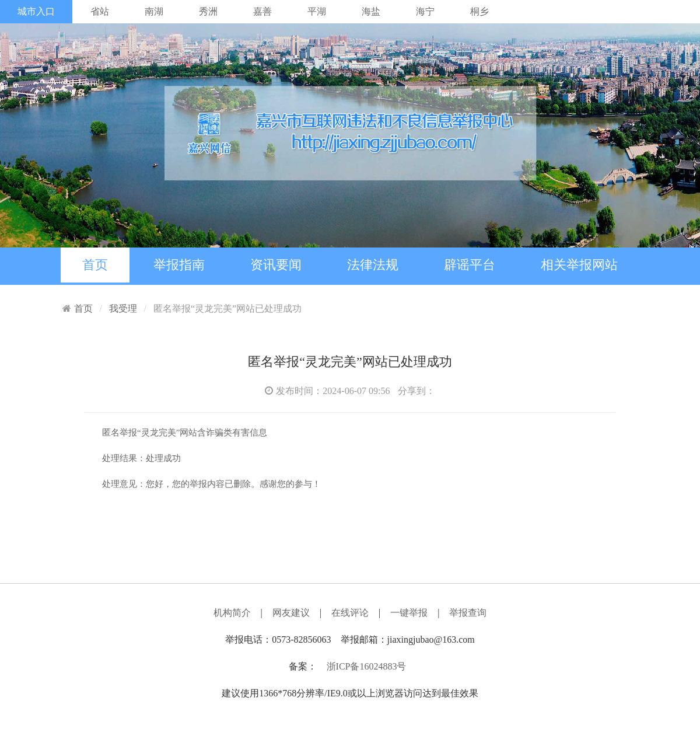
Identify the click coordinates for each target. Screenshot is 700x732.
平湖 (317, 11)
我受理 (123, 309)
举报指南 (179, 265)
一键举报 (409, 613)
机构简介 (232, 613)
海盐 (371, 11)
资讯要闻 (276, 265)
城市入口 (36, 11)
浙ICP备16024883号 (367, 666)
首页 (95, 265)
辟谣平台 (470, 265)
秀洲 (208, 11)
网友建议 (291, 613)
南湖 (154, 11)
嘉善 (262, 11)
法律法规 (373, 265)
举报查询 (468, 613)
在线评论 (350, 613)
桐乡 (480, 11)
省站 (100, 11)
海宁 (425, 11)
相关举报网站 (579, 265)
